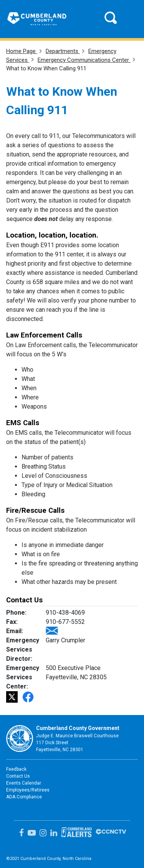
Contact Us (18, 776)
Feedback (16, 769)
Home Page (22, 51)
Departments (63, 51)
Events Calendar (24, 783)
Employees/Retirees (28, 790)
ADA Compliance (24, 797)
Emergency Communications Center (84, 60)
